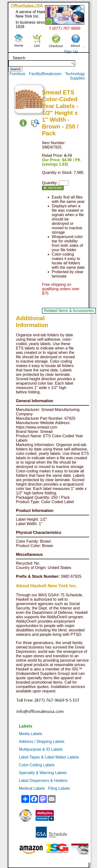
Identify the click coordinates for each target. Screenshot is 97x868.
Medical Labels (32, 788)
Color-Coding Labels (37, 765)
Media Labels (30, 734)
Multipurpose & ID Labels (41, 749)
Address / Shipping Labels (42, 742)
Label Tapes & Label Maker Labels (49, 757)
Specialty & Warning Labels (43, 773)
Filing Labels (59, 788)
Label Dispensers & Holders (43, 781)
